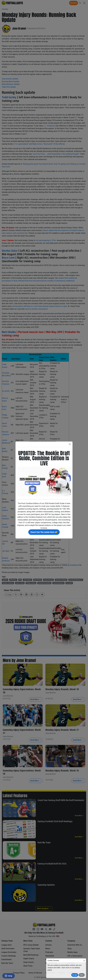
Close (82, 975)
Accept (75, 975)
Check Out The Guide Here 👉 (44, 532)
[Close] (84, 960)
